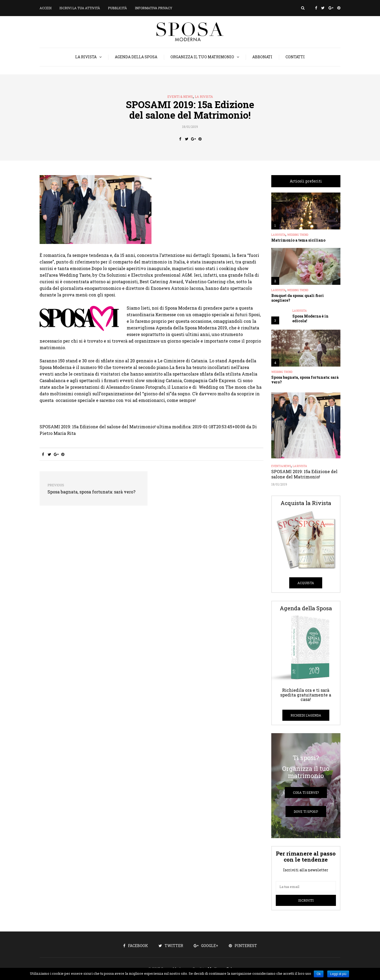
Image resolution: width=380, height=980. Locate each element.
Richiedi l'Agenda (306, 715)
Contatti (295, 57)
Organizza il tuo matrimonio (202, 57)
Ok (319, 974)
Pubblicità (117, 8)
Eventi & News (180, 97)
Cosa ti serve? (306, 792)
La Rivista (86, 57)
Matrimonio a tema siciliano (298, 240)
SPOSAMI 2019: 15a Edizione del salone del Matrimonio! (304, 474)
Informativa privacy (154, 8)
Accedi (46, 8)
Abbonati (262, 57)
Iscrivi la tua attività (80, 8)
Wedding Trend (298, 235)
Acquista (306, 583)
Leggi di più (338, 974)
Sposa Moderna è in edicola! (310, 318)
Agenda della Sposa (136, 57)
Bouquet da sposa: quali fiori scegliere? (298, 298)
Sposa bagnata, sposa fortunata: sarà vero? (305, 380)
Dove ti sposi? (306, 811)
